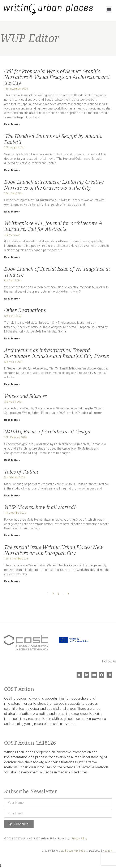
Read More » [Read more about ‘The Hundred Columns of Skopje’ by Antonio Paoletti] (12, 170)
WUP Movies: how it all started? (40, 507)
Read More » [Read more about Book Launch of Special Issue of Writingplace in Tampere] (12, 299)
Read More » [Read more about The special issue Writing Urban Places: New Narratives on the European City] (12, 581)
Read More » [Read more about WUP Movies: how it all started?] (12, 536)
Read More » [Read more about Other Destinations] (12, 339)
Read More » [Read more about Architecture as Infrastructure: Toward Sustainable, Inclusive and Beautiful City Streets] (12, 384)
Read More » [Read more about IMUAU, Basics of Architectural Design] (12, 460)
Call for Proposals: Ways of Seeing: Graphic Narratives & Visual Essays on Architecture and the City (57, 77)
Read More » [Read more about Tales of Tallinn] (12, 496)
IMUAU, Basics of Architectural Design (47, 431)
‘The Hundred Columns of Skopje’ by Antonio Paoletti (53, 139)
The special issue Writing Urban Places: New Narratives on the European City (54, 550)
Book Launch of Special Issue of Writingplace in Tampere (57, 272)
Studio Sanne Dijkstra (73, 851)
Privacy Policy (80, 839)
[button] (109, 9)
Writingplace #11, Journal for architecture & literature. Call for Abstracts (53, 226)
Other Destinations (25, 310)
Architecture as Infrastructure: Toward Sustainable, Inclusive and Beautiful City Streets (57, 353)
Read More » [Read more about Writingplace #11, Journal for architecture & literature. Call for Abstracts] (12, 257)
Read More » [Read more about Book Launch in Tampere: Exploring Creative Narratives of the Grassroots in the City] (12, 212)
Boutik (108, 851)
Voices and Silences (25, 396)
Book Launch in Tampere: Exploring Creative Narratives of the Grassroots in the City (54, 185)
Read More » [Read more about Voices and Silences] (12, 420)
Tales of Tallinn (21, 472)
